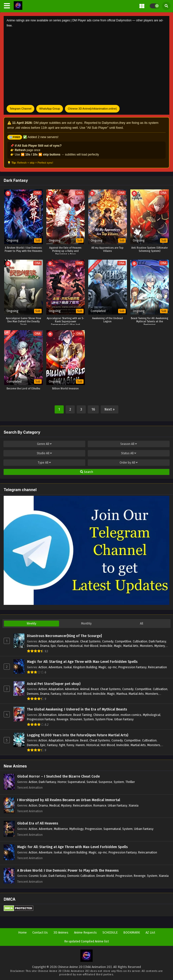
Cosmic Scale (38, 876)
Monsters (146, 646)
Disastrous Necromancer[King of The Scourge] (64, 636)
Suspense (105, 782)
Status (129, 453)
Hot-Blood (91, 646)
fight (62, 745)
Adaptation (56, 641)
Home (22, 932)
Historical (76, 646)
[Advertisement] (86, 67)
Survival (92, 782)
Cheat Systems (90, 641)
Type (44, 463)
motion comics (131, 715)
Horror (62, 782)
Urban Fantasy (124, 719)
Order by (129, 463)
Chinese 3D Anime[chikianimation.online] (92, 109)
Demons (33, 646)
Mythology (76, 829)
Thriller (130, 782)
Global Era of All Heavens (38, 823)
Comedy (108, 641)
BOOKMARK (132, 932)
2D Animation (48, 715)
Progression (93, 829)
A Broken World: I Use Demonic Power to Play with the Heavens (68, 871)
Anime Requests (85, 932)
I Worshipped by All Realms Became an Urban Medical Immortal (69, 800)
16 (93, 409)
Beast (95, 689)
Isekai (68, 667)
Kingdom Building (85, 667)
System (89, 719)
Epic (53, 646)
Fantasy (63, 646)
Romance (100, 805)
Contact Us (40, 932)
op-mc (112, 667)
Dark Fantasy (157, 641)
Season (129, 444)
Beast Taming (83, 715)
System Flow (104, 719)
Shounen (76, 719)
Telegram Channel (20, 109)
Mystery (160, 646)
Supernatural (76, 782)
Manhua (122, 694)
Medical (54, 805)
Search (87, 472)
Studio (44, 453)
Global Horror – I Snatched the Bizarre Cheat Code (58, 776)
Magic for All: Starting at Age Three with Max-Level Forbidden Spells (82, 662)
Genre (44, 444)
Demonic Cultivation (81, 876)
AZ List (150, 932)
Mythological (152, 715)
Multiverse (61, 829)
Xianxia (134, 805)
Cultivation (140, 641)
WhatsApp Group (49, 109)
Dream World (105, 876)
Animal (85, 689)
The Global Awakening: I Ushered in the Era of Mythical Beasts (77, 709)
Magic (118, 646)
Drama (45, 646)
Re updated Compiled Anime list (86, 941)
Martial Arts (131, 646)
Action (43, 641)
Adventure (72, 641)
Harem (80, 745)
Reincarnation (157, 667)
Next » (110, 409)
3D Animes (61, 932)
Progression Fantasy (132, 667)
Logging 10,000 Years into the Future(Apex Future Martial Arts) (78, 735)
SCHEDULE (110, 932)
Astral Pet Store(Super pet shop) (54, 684)
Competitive (123, 641)
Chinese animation (106, 715)
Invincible (106, 646)
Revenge (62, 719)
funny (70, 745)
